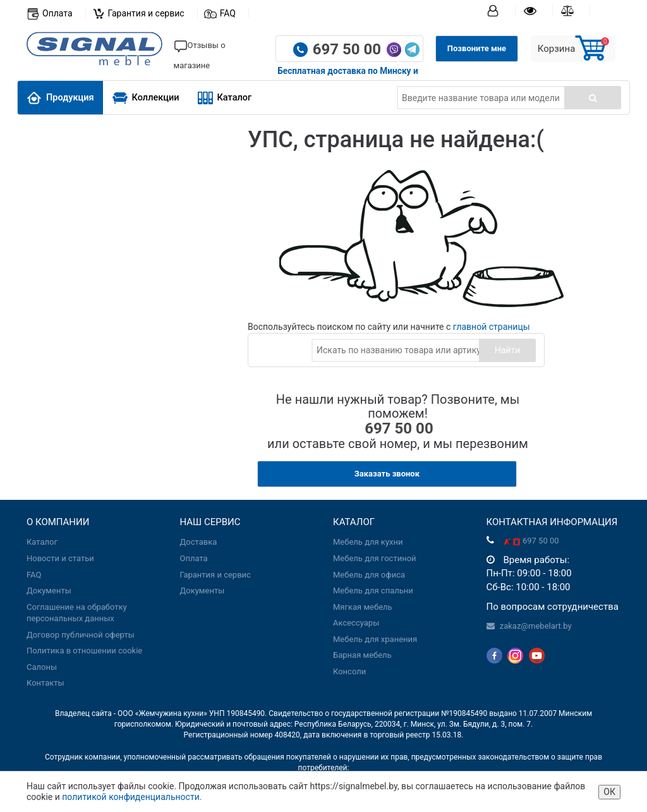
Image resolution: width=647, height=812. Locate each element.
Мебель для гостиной (375, 558)
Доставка (199, 542)
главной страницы (492, 327)
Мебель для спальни (373, 591)
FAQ (228, 13)
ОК (609, 792)
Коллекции (146, 98)
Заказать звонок (387, 474)
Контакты (45, 683)
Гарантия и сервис (146, 13)
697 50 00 (349, 49)
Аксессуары (356, 623)
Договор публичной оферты (81, 635)
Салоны (42, 667)
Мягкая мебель (363, 607)
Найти (508, 350)
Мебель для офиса (369, 575)
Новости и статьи (60, 558)
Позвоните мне (477, 48)
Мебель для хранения (375, 639)
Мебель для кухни (368, 542)
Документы (49, 591)
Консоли (349, 671)
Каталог (225, 98)
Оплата (57, 13)
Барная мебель (362, 655)
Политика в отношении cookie (84, 651)
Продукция (60, 98)
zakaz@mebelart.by (536, 626)
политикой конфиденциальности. (132, 797)
